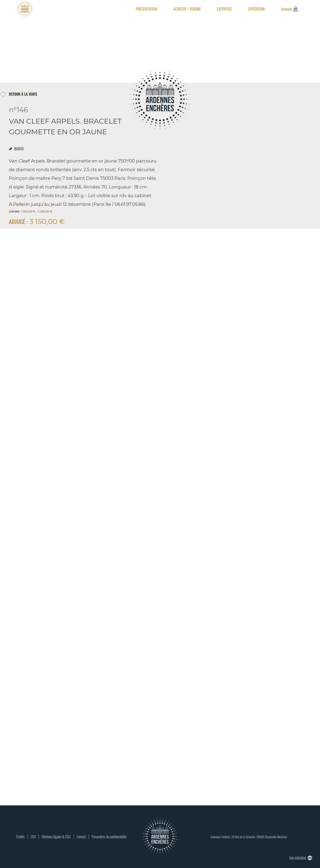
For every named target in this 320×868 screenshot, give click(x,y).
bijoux (19, 149)
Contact (81, 837)
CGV (33, 837)
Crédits (20, 837)
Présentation (147, 9)
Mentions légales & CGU (56, 837)
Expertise (224, 9)
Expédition (256, 9)
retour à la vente (23, 94)
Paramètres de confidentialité (109, 837)
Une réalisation (301, 858)
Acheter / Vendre (187, 9)
